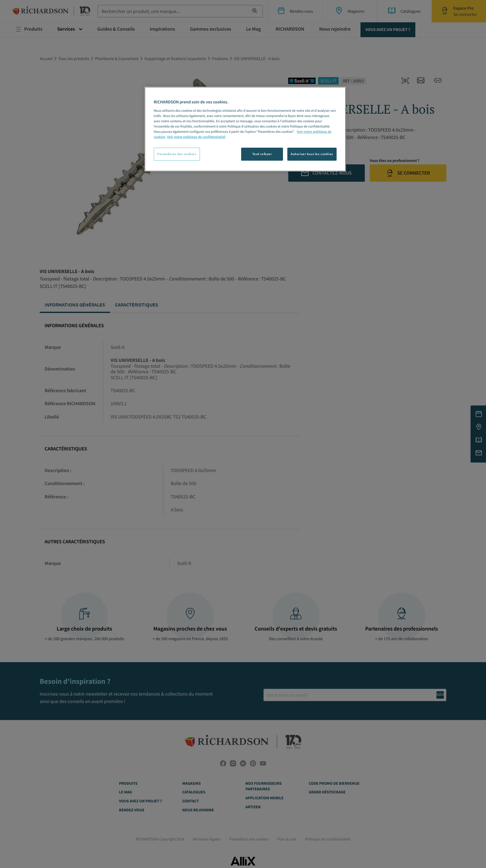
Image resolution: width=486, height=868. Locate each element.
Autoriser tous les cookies (312, 154)
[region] (245, 129)
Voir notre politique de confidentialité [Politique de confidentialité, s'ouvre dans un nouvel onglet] (196, 137)
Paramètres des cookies (177, 154)
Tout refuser (262, 154)
